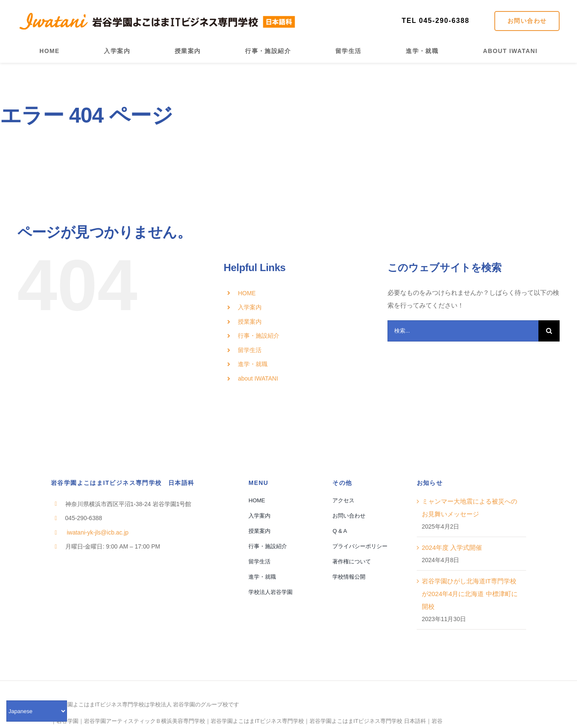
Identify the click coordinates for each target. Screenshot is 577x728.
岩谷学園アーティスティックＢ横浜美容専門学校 (145, 721)
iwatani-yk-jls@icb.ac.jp (97, 532)
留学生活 (250, 350)
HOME (247, 293)
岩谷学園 (67, 721)
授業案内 (250, 322)
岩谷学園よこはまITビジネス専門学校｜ (260, 721)
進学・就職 (253, 364)
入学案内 (250, 307)
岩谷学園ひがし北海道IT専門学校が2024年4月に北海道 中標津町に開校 (470, 594)
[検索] (549, 331)
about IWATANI (258, 378)
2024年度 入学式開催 (452, 547)
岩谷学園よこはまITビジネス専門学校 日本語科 (368, 721)
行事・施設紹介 (259, 336)
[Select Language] (37, 711)
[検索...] (463, 331)
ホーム (10, 144)
